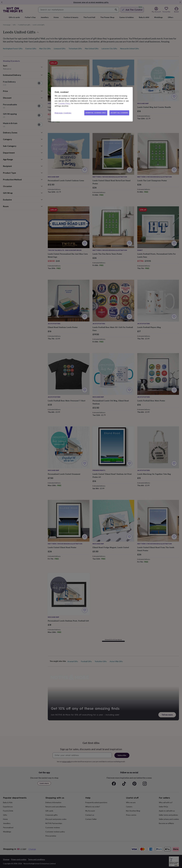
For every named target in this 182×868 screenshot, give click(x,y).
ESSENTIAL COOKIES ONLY (96, 113)
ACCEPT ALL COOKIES (119, 113)
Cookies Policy (64, 103)
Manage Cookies (63, 113)
